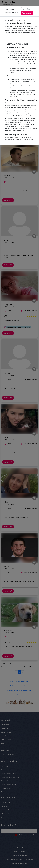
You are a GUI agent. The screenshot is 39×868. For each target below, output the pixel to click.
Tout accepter (27, 13)
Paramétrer (26, 9)
